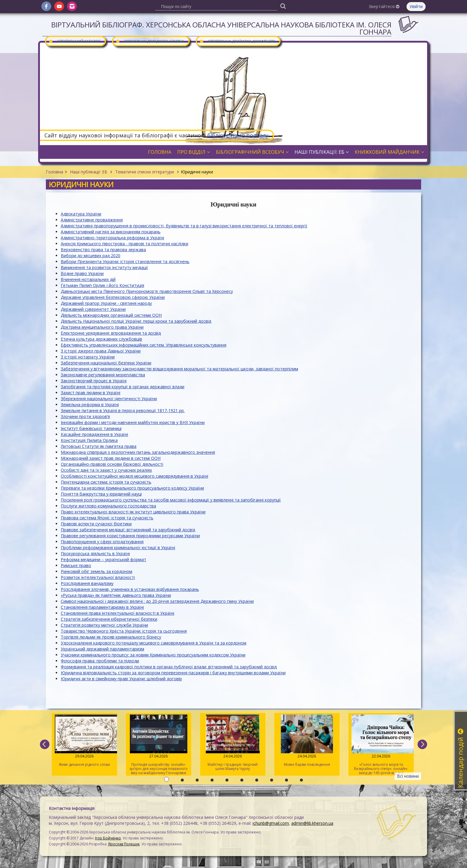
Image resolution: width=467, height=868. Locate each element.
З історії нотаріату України (88, 357)
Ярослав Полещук (124, 844)
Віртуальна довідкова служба (150, 41)
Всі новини (408, 776)
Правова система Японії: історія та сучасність (107, 518)
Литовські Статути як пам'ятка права (99, 446)
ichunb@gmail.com (271, 823)
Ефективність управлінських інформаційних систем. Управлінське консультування (144, 345)
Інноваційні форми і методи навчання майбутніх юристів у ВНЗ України (133, 422)
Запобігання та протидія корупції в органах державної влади (123, 387)
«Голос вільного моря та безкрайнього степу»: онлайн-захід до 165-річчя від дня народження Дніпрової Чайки (381, 745)
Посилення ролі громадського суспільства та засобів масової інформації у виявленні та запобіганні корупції (171, 500)
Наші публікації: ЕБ (89, 172)
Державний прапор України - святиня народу (106, 303)
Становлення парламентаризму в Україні (102, 607)
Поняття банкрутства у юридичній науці (101, 494)
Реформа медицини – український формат (103, 559)
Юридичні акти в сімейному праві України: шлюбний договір (121, 679)
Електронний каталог (74, 41)
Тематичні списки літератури (145, 172)
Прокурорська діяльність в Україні (95, 553)
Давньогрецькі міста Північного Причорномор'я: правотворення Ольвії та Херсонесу (147, 291)
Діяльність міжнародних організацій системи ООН (111, 315)
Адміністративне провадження (92, 220)
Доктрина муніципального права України (102, 327)
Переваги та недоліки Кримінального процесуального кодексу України (132, 488)
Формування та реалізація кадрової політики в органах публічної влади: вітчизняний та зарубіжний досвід (169, 667)
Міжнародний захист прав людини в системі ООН (111, 458)
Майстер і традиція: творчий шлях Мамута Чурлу (233, 743)
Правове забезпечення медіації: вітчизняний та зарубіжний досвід (128, 530)
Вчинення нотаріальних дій (88, 279)
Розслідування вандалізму (87, 583)
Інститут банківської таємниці (91, 428)
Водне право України (82, 273)
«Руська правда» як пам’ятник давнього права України (116, 595)
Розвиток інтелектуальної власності (98, 577)
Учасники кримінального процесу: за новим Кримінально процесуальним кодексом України (153, 655)
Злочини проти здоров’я (85, 416)
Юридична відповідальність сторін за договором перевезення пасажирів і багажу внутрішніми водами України (173, 673)
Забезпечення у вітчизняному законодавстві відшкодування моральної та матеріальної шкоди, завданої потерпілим (179, 369)
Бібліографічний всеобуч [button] (252, 152)
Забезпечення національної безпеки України (106, 363)
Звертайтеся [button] (384, 6)
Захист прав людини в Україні (91, 393)
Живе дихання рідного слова (84, 741)
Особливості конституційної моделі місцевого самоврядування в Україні (134, 476)
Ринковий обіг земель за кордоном (96, 571)
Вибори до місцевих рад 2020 (91, 256)
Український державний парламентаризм (102, 649)
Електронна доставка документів (237, 41)
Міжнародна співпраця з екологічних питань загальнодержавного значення (138, 452)
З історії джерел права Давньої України (101, 351)
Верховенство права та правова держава (103, 250)
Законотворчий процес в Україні (94, 381)
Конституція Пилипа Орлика (89, 440)
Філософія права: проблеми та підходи (100, 661)
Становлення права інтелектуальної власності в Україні (117, 613)
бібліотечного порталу (238, 135)
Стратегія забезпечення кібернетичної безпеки (109, 619)
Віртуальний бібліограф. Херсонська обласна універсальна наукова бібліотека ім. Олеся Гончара (221, 28)
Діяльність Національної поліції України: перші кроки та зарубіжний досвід (136, 321)
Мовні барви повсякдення (307, 741)
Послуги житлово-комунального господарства (108, 506)
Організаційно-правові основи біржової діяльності (112, 464)
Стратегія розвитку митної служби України (104, 625)
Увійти (416, 6)
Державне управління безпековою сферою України (113, 297)
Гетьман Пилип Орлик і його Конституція (102, 285)
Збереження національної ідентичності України (109, 399)
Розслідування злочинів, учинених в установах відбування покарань (130, 589)
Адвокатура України (81, 214)
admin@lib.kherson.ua (312, 823)
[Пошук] (283, 6)
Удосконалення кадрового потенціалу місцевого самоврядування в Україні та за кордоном (154, 643)
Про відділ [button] (194, 152)
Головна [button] (160, 152)
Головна (55, 172)
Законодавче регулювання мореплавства (103, 375)
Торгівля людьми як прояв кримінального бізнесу (111, 637)
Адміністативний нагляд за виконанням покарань (111, 232)
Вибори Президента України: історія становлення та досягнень (125, 261)
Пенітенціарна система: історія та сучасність (106, 482)
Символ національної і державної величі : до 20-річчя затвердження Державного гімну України (157, 601)
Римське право (76, 565)
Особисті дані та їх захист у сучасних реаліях (106, 470)
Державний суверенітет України (93, 309)
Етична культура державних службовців (101, 339)
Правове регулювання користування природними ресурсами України (130, 536)
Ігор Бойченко (108, 838)
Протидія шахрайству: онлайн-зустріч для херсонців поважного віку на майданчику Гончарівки (159, 745)
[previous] (45, 744)
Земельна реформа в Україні (90, 405)
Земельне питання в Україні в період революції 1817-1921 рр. (123, 410)
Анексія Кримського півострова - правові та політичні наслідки (124, 244)
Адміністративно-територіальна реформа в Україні (112, 238)
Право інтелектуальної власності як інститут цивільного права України (133, 512)
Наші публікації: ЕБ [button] (322, 152)
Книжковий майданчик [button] (389, 152)
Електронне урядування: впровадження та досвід (111, 333)
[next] (422, 744)
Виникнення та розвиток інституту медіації (104, 267)
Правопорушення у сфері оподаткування (102, 542)
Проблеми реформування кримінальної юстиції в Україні (118, 548)
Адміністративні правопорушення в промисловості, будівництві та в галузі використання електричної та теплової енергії (184, 226)
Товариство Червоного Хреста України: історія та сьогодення (124, 631)
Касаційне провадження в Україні (94, 434)
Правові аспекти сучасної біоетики (96, 524)
